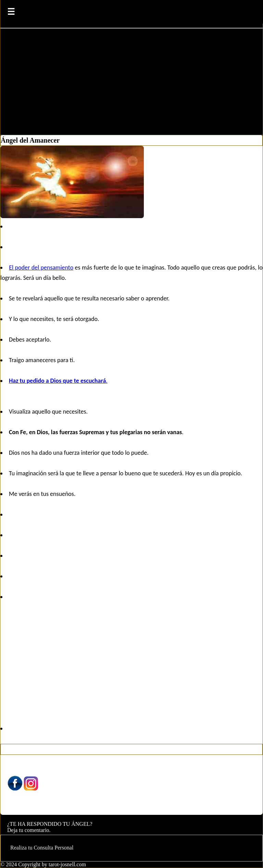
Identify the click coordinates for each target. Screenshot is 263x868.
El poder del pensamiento (41, 267)
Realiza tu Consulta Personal (42, 848)
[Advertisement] (131, 83)
